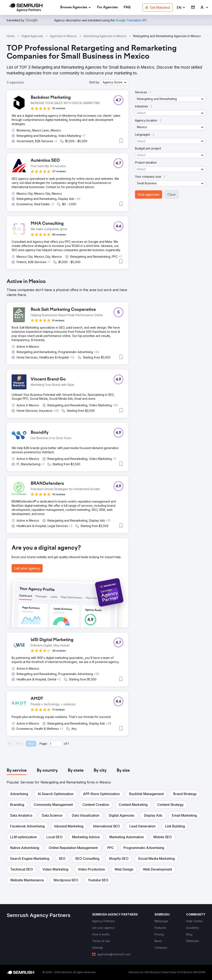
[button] (181, 8)
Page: (43, 744)
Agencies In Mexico (63, 36)
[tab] (17, 771)
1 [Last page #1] (68, 744)
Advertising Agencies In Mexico (105, 36)
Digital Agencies (32, 36)
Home (11, 36)
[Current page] (55, 744)
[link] (107, 8)
